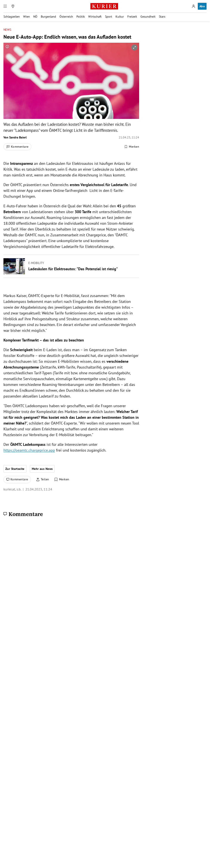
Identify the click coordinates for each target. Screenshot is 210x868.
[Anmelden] (193, 6)
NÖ (35, 17)
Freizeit (132, 17)
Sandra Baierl (18, 137)
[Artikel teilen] (43, 480)
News (7, 30)
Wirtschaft (95, 17)
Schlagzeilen (12, 17)
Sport (109, 17)
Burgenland (48, 17)
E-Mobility (36, 263)
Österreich (66, 17)
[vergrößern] (134, 47)
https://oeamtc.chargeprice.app (29, 450)
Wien (27, 17)
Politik (81, 17)
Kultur (120, 17)
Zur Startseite (15, 469)
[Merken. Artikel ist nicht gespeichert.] (132, 147)
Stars (162, 17)
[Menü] (5, 6)
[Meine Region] (13, 6)
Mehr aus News (42, 469)
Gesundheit (148, 17)
